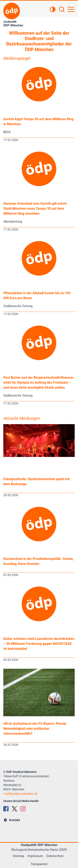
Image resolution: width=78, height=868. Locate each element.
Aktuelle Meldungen (22, 418)
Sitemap (18, 856)
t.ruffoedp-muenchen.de (20, 794)
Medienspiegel (17, 58)
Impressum (35, 856)
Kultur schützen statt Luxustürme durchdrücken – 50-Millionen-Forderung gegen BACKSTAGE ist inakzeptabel (39, 644)
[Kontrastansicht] (53, 10)
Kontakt (12, 820)
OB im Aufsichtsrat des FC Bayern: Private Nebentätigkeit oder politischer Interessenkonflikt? (35, 729)
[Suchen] (62, 10)
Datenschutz (55, 856)
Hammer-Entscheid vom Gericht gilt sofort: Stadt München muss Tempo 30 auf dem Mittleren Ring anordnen (35, 209)
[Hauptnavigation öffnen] (71, 9)
